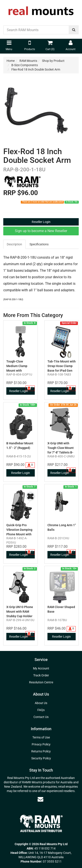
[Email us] (40, 799)
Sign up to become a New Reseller (41, 231)
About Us (41, 703)
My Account (41, 668)
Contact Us (41, 717)
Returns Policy (41, 751)
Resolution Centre (41, 682)
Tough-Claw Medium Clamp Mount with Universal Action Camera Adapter (18, 371)
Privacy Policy (41, 744)
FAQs (41, 710)
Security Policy (41, 758)
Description (14, 244)
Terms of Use (41, 737)
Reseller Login (41, 222)
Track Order (41, 675)
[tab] (15, 244)
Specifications (39, 244)
